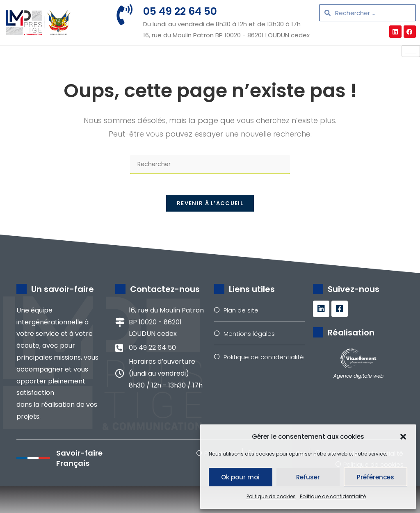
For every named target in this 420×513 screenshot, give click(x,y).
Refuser (308, 477)
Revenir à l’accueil (210, 230)
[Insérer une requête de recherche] (210, 187)
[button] (403, 437)
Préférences (375, 477)
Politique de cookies (271, 496)
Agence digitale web (358, 403)
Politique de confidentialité (333, 496)
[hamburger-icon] (411, 73)
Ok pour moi (240, 477)
